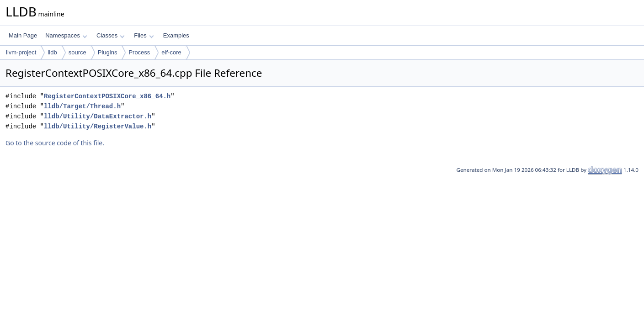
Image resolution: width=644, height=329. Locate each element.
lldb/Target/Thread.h (82, 106)
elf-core (171, 52)
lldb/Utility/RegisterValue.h (98, 126)
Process (139, 52)
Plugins (108, 52)
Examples (176, 35)
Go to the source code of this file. (55, 143)
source (77, 52)
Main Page (23, 35)
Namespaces (66, 35)
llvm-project (21, 52)
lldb (52, 52)
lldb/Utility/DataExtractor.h (98, 116)
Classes (111, 35)
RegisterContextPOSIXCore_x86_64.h (107, 96)
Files (144, 35)
